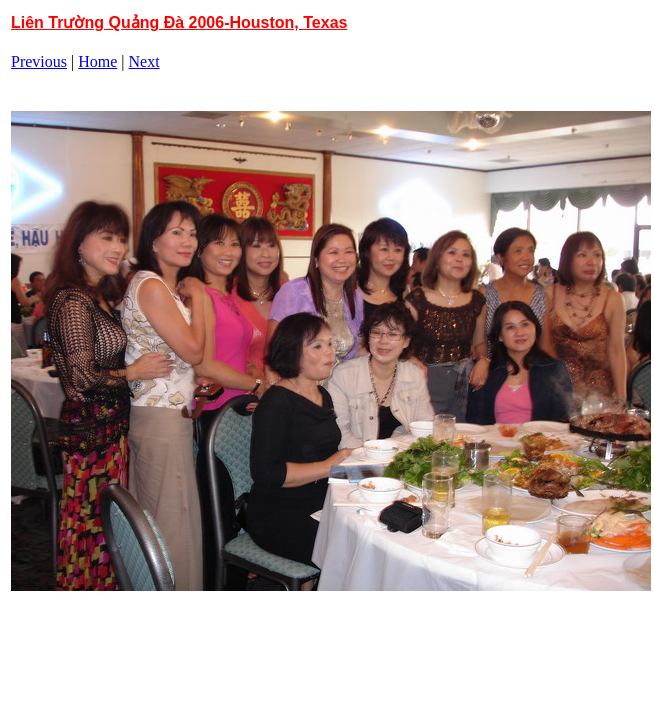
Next (144, 61)
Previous (39, 61)
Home (97, 61)
